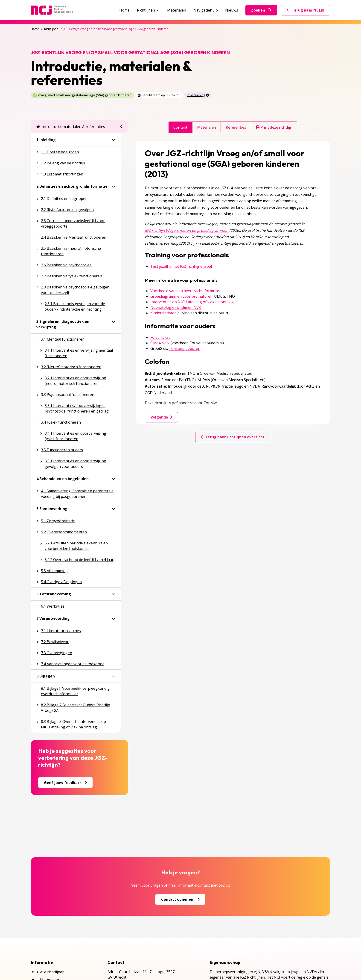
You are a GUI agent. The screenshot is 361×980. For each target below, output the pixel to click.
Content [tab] (180, 127)
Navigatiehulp (206, 10)
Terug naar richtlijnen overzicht (233, 437)
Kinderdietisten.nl (165, 313)
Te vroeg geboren (185, 348)
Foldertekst (160, 337)
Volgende (161, 417)
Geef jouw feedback (65, 783)
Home (124, 10)
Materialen (177, 10)
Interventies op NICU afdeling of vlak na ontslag (192, 302)
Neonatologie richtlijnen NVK (176, 307)
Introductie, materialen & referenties (71, 127)
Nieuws (232, 10)
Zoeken (261, 10)
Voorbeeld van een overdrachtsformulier (186, 291)
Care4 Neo (160, 343)
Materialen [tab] (207, 127)
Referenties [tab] (236, 127)
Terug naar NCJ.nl (308, 11)
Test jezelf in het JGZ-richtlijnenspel (181, 266)
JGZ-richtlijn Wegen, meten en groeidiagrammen (187, 230)
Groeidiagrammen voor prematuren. (182, 296)
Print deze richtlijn (274, 127)
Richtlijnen (148, 10)
